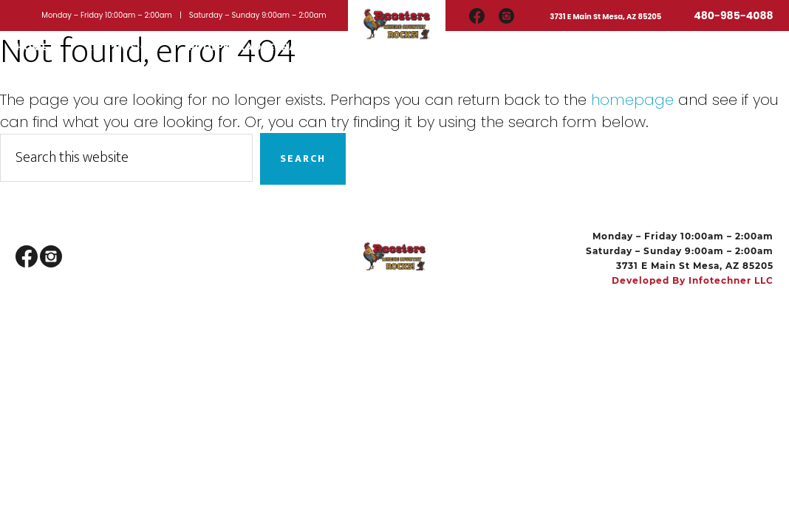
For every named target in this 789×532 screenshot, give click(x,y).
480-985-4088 (733, 16)
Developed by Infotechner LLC (693, 280)
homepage (632, 100)
